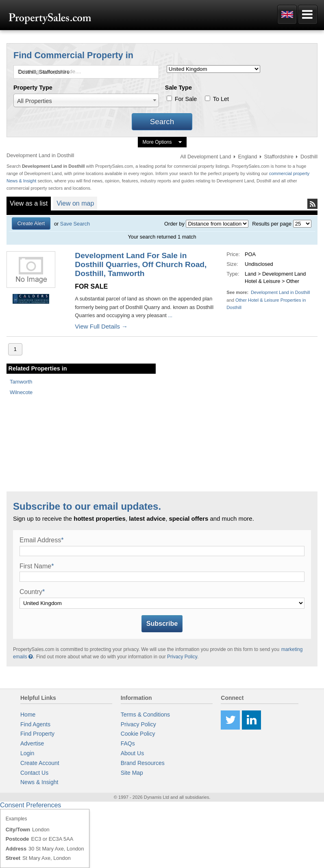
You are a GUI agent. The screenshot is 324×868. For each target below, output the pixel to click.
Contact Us (34, 773)
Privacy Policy (182, 657)
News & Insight (39, 782)
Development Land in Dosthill (281, 292)
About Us (133, 753)
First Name (37, 566)
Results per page (272, 224)
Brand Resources (143, 763)
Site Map (132, 773)
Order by (174, 224)
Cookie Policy (138, 734)
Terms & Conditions (145, 715)
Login (27, 753)
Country (32, 592)
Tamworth (21, 382)
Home (28, 715)
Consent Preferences (30, 805)
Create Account (40, 763)
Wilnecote (21, 392)
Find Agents (35, 724)
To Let (221, 99)
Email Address (42, 540)
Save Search (75, 224)
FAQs (128, 743)
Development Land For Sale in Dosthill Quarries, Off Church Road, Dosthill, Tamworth (141, 264)
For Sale (186, 99)
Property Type (33, 88)
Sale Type (178, 88)
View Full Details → (101, 326)
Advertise (32, 743)
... (170, 315)
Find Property (37, 734)
